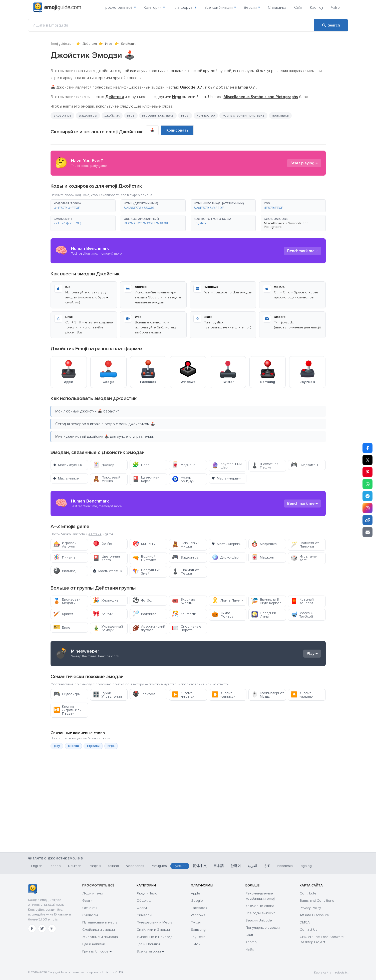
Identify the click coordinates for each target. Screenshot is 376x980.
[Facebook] (32, 928)
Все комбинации (220, 8)
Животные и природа (100, 937)
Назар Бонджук (183, 479)
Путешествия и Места (154, 922)
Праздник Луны (264, 615)
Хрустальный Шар (227, 466)
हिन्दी (267, 866)
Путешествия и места (100, 922)
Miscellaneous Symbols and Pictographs (286, 225)
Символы (90, 915)
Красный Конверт (302, 601)
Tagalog (305, 866)
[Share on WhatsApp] (367, 484)
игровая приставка (158, 115)
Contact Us (308, 930)
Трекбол (144, 694)
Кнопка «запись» (223, 695)
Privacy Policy (310, 908)
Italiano (113, 866)
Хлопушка (106, 600)
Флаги (87, 901)
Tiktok (196, 944)
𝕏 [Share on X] (367, 460)
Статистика (277, 8)
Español (55, 866)
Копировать (177, 130)
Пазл (141, 465)
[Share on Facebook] (367, 448)
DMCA (305, 922)
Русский (180, 866)
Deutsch (75, 866)
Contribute (308, 893)
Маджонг (183, 465)
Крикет (63, 614)
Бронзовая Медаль (67, 601)
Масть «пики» (66, 478)
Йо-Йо (102, 544)
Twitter (196, 922)
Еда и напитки (94, 944)
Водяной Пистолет (144, 558)
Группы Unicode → (97, 951)
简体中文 (200, 866)
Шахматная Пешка (265, 466)
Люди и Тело (147, 893)
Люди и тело (93, 893)
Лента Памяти (228, 600)
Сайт (298, 8)
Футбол (143, 600)
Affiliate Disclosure (314, 915)
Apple (196, 893)
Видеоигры (304, 465)
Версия (252, 8)
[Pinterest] (52, 928)
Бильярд (64, 571)
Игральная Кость (304, 558)
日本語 (219, 866)
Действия (90, 44)
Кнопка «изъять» (302, 695)
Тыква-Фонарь (222, 615)
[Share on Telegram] (367, 496)
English (37, 866)
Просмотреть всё (119, 8)
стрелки (93, 746)
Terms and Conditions (317, 901)
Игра (109, 44)
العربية (252, 866)
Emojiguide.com (62, 44)
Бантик (103, 614)
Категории (154, 8)
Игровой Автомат (65, 545)
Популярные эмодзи (263, 928)
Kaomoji (316, 8)
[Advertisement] (188, 826)
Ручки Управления (107, 695)
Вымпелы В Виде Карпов (266, 601)
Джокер (104, 465)
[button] (83, 206)
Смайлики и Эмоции (153, 930)
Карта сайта (323, 973)
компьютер (206, 115)
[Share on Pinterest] (367, 472)
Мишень (143, 544)
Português (159, 866)
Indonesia (285, 866)
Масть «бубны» (68, 465)
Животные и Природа (155, 937)
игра (131, 115)
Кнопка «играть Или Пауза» (67, 710)
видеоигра (62, 115)
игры (185, 115)
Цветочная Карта (146, 479)
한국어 (236, 866)
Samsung (198, 930)
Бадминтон (145, 614)
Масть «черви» (226, 478)
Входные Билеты (183, 601)
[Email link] (367, 532)
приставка (280, 115)
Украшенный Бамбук (108, 628)
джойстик (112, 115)
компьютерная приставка (243, 115)
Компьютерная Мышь (268, 695)
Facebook (199, 908)
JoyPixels (198, 937)
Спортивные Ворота (187, 628)
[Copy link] (367, 520)
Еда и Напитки (148, 944)
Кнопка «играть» (183, 695)
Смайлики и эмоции (99, 930)
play (57, 746)
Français (94, 866)
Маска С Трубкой (302, 615)
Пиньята (64, 557)
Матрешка (264, 544)
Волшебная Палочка (305, 545)
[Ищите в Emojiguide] (171, 25)
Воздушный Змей (146, 572)
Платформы (185, 8)
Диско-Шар (225, 557)
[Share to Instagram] (367, 508)
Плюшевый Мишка (107, 479)
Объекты (90, 908)
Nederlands (135, 866)
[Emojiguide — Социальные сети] (33, 889)
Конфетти (184, 614)
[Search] (331, 25)
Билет (62, 627)
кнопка (73, 746)
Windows (198, 915)
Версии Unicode (259, 920)
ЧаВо (335, 8)
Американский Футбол (149, 628)
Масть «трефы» (108, 571)
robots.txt (342, 973)
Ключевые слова (260, 906)
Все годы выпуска (260, 913)
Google (197, 901)
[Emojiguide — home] (57, 8)
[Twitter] (42, 928)
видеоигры (88, 115)
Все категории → (150, 951)
